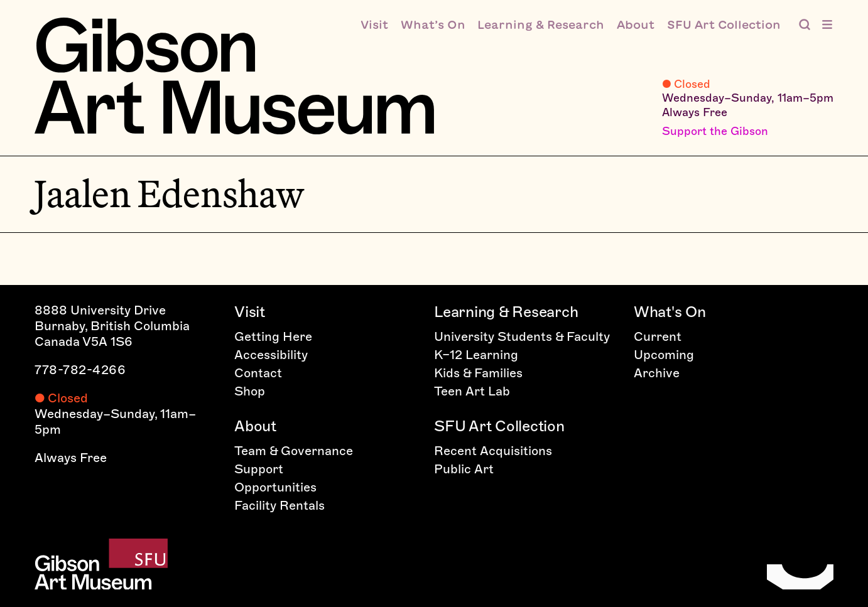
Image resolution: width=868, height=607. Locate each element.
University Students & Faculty (522, 336)
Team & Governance (294, 451)
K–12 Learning (476, 355)
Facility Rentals (279, 505)
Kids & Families (478, 373)
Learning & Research (506, 312)
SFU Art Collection (499, 426)
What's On (670, 312)
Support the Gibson (715, 131)
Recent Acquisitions (493, 451)
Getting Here (273, 336)
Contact (258, 373)
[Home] (234, 76)
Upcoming (664, 355)
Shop (250, 391)
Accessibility (271, 355)
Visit (250, 312)
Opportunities (275, 487)
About (255, 426)
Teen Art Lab (472, 391)
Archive (657, 373)
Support (259, 469)
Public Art (464, 469)
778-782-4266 (80, 370)
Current (658, 336)
